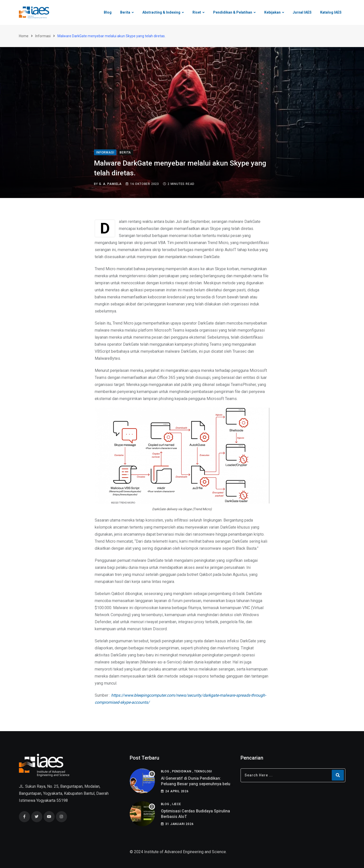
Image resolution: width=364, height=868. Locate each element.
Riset (197, 12)
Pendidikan (182, 771)
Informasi (43, 36)
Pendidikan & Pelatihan (233, 12)
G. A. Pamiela (110, 184)
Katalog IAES (331, 12)
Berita (125, 12)
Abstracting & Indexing (161, 12)
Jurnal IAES (302, 12)
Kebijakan (272, 12)
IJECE (177, 804)
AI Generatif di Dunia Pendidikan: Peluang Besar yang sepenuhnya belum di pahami (197, 784)
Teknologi (203, 771)
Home (24, 36)
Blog (108, 12)
